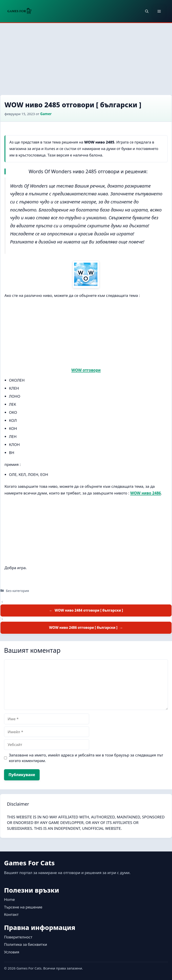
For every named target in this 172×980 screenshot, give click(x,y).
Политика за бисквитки (26, 944)
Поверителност (18, 937)
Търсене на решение (23, 907)
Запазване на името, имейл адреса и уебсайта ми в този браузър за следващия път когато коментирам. (86, 758)
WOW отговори (86, 370)
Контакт (11, 914)
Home (9, 899)
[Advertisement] (86, 57)
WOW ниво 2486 (146, 493)
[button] (147, 11)
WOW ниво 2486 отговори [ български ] (83, 627)
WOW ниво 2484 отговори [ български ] (89, 610)
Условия (12, 952)
